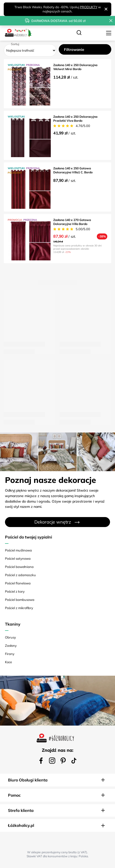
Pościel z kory (15, 591)
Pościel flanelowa (18, 583)
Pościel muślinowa (18, 550)
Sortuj (15, 44)
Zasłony (11, 646)
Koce (8, 662)
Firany (10, 654)
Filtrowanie (74, 50)
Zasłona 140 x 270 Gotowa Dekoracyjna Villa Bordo (72, 222)
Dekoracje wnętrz (53, 522)
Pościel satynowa (18, 558)
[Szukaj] (79, 33)
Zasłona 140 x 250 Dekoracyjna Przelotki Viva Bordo (75, 119)
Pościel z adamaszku (20, 575)
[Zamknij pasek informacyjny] (111, 21)
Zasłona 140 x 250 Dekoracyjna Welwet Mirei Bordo (75, 67)
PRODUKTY (89, 7)
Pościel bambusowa (20, 600)
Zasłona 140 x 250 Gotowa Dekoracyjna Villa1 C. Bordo (73, 170)
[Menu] (109, 33)
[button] (57, 780)
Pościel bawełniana (19, 567)
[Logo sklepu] (18, 33)
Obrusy (10, 637)
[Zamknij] (106, 9)
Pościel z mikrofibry (19, 608)
